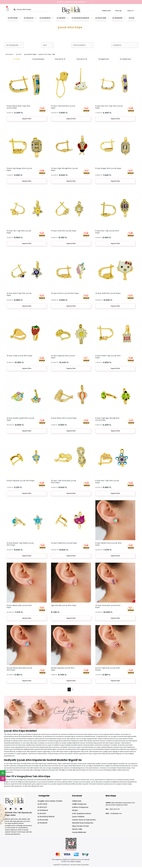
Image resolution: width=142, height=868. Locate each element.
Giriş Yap (118, 11)
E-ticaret (63, 865)
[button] (8, 9)
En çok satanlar (38, 59)
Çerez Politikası (78, 817)
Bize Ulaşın (111, 796)
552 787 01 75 (115, 809)
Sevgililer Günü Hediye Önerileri (50, 801)
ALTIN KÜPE (42, 813)
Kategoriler (44, 796)
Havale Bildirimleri (79, 832)
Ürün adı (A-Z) (60, 59)
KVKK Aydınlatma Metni (82, 813)
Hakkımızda (106, 11)
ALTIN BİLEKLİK (43, 810)
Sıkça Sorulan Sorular (81, 826)
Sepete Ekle (27, 119)
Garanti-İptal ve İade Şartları (84, 820)
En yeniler (17, 59)
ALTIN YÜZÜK (42, 804)
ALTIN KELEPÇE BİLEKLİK (46, 817)
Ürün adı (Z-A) (82, 59)
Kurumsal (77, 796)
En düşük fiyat (104, 59)
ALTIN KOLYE (42, 807)
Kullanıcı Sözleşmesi (80, 807)
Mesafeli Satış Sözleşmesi (83, 823)
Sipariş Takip (77, 829)
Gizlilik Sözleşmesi (79, 804)
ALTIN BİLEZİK (42, 823)
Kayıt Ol (130, 11)
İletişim (75, 810)
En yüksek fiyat (125, 59)
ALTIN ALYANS (43, 820)
